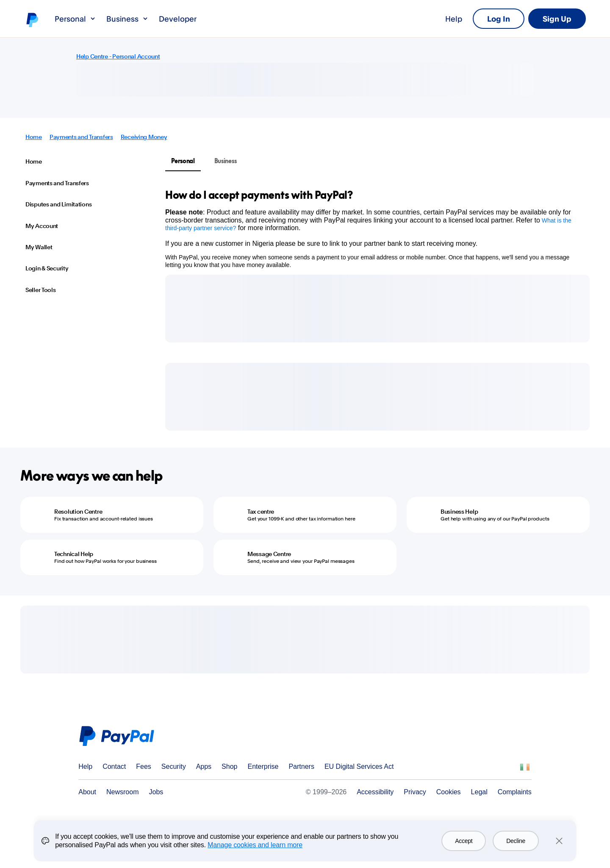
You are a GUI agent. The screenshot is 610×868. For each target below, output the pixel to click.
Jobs (156, 792)
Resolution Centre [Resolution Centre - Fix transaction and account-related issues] (78, 512)
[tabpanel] (372, 228)
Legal (479, 792)
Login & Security (47, 268)
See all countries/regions (525, 767)
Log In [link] (499, 19)
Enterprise (263, 766)
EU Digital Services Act (359, 766)
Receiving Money (144, 137)
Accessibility (375, 792)
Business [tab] (226, 161)
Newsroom (122, 792)
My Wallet (39, 247)
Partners (301, 766)
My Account (42, 226)
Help (454, 19)
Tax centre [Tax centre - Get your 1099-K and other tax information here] (261, 512)
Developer (178, 19)
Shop (229, 766)
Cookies (449, 792)
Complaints (515, 792)
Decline (516, 841)
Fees (144, 766)
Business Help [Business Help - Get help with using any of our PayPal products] (459, 512)
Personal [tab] (183, 161)
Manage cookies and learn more (255, 845)
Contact (114, 766)
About (87, 792)
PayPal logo (32, 19)
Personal (75, 19)
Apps (204, 766)
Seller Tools (41, 290)
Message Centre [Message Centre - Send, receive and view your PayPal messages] (269, 554)
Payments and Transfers (81, 137)
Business (128, 19)
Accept (464, 841)
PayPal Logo (119, 736)
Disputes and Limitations (58, 204)
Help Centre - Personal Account (118, 56)
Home (34, 137)
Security (174, 766)
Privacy (415, 792)
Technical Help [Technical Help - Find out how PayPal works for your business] (74, 554)
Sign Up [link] (557, 19)
